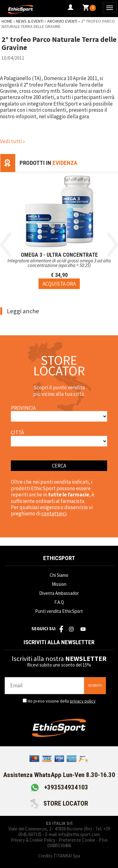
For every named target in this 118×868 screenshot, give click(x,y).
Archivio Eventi (62, 21)
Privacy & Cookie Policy (33, 840)
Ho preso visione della (62, 701)
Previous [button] (6, 245)
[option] (59, 231)
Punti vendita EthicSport (59, 611)
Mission (59, 584)
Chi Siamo (59, 575)
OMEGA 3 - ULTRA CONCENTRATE (59, 255)
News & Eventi (30, 21)
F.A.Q (59, 602)
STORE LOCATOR (59, 803)
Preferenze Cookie (77, 840)
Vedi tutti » (12, 141)
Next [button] (113, 245)
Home (7, 21)
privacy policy (83, 701)
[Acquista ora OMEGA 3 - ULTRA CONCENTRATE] (59, 284)
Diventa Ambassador (59, 593)
